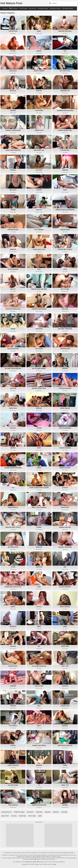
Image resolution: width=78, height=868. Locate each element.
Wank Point (39, 812)
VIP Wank (23, 9)
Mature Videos (68, 9)
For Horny (14, 816)
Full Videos (13, 9)
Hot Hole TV (30, 812)
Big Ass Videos (55, 9)
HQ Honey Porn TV (6, 812)
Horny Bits (48, 812)
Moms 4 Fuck (5, 816)
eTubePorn (56, 812)
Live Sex (5, 9)
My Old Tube (22, 816)
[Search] (50, 3)
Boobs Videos (43, 9)
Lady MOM (64, 812)
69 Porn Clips (32, 816)
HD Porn (32, 9)
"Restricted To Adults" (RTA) (32, 862)
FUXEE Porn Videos (19, 812)
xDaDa (40, 816)
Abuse (55, 864)
